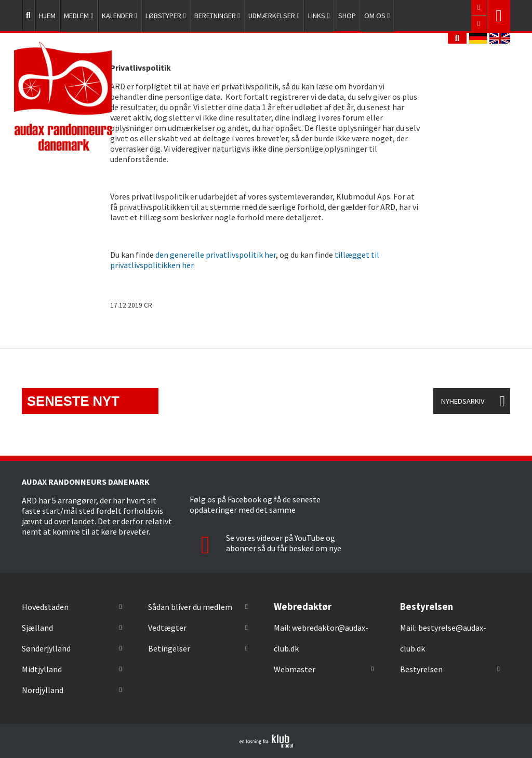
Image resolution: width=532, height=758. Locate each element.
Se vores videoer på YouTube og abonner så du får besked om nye (265, 543)
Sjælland (37, 628)
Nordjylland (43, 690)
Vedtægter (167, 628)
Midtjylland (42, 669)
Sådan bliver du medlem (190, 607)
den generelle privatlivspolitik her (216, 255)
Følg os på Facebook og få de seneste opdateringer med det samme (255, 504)
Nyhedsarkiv (463, 401)
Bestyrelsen (421, 669)
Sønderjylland (46, 648)
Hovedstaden (45, 607)
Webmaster (295, 669)
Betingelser (169, 648)
